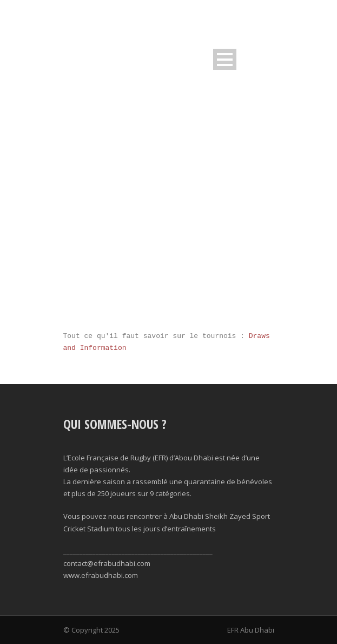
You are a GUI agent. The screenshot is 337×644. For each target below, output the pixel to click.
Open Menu (225, 59)
